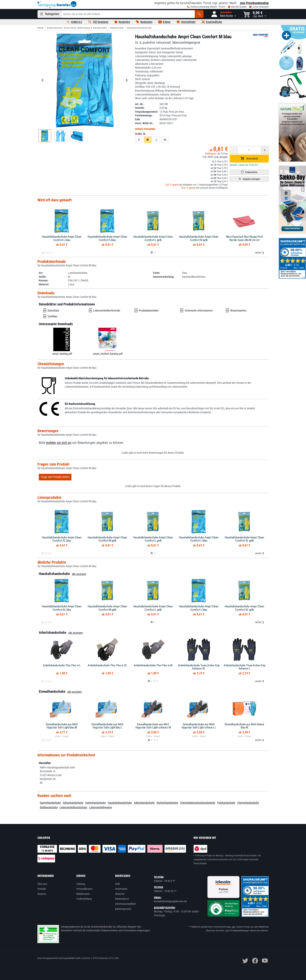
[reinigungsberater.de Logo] (57, 5)
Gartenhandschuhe (96, 803)
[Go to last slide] (43, 80)
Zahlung (81, 884)
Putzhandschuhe (226, 803)
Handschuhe (117, 28)
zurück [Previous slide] (46, 253)
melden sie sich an (59, 443)
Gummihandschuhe (50, 803)
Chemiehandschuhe (248, 803)
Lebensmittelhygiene (101, 807)
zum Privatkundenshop (254, 3)
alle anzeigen (79, 574)
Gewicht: (140, 108)
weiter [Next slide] (260, 253)
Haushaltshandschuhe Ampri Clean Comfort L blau (62, 238)
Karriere (42, 894)
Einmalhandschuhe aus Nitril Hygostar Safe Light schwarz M (153, 726)
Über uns (42, 884)
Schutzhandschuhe (73, 803)
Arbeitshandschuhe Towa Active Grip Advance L (244, 667)
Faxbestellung (84, 899)
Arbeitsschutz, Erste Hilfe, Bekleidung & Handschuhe (77, 28)
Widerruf (120, 894)
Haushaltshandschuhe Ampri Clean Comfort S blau (107, 238)
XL (165, 140)
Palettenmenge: (144, 115)
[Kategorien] (49, 14)
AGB (117, 884)
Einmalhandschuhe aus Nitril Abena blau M (244, 726)
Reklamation (83, 894)
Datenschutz (122, 899)
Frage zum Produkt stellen (55, 477)
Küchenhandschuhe (167, 803)
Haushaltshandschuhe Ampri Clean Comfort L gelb (153, 238)
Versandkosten (85, 889)
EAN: (138, 119)
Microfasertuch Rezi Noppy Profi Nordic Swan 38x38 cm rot (244, 238)
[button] (223, 14)
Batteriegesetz (123, 909)
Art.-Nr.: (140, 104)
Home (41, 28)
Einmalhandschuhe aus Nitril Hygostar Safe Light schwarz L (199, 726)
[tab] (152, 252)
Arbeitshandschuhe (144, 803)
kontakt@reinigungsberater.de (170, 901)
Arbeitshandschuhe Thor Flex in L (62, 665)
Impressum (121, 889)
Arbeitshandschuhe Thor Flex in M (153, 665)
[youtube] (265, 961)
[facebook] (255, 961)
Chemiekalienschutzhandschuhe (198, 803)
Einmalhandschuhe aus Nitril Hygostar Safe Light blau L (107, 726)
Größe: (140, 134)
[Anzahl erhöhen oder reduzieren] (249, 150)
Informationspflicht (125, 904)
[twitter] (245, 961)
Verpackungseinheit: (147, 112)
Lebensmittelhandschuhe (73, 807)
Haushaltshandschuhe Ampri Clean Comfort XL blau (62, 539)
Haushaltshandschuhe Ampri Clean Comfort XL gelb (244, 539)
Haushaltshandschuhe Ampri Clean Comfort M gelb (199, 238)
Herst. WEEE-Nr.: (144, 123)
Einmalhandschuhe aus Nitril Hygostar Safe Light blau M (62, 726)
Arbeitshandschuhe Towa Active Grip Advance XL (199, 667)
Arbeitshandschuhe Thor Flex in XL (107, 665)
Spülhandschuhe (49, 807)
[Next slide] (127, 80)
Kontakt (42, 889)
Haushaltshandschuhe (139, 28)
